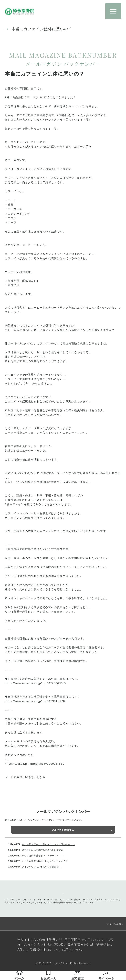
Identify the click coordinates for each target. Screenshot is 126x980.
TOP (7, 29)
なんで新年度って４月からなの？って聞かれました (48, 844)
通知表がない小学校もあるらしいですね (43, 850)
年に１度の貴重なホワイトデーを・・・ (43, 856)
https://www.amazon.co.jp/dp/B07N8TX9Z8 (35, 701)
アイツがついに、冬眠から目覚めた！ (42, 867)
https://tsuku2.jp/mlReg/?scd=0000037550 (35, 764)
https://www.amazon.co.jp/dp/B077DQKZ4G (35, 683)
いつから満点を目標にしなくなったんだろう (45, 861)
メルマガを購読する (63, 830)
